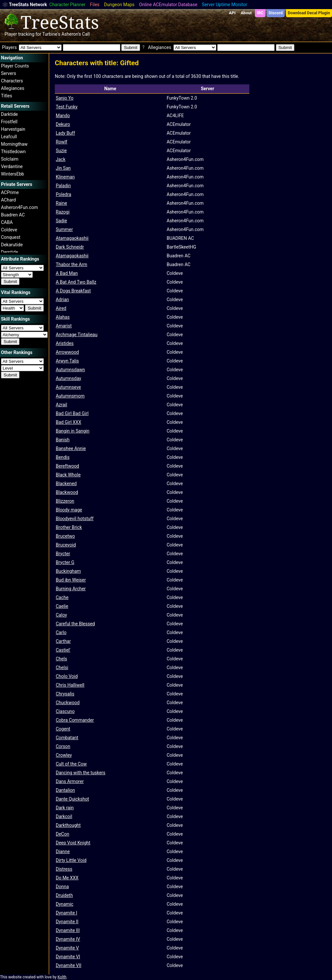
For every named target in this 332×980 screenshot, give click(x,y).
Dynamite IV (68, 939)
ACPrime (10, 192)
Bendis (63, 457)
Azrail (61, 405)
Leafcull (9, 137)
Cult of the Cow (71, 764)
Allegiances (13, 88)
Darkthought (68, 825)
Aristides (65, 343)
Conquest (11, 237)
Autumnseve (68, 387)
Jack (61, 159)
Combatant (67, 738)
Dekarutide (12, 245)
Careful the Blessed (75, 624)
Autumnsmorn (70, 396)
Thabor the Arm (71, 264)
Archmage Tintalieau (77, 335)
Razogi (63, 212)
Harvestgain (13, 129)
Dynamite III (68, 930)
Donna (62, 887)
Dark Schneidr (70, 247)
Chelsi (62, 668)
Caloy (61, 615)
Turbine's (51, 34)
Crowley (64, 755)
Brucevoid (66, 545)
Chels (61, 659)
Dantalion (65, 790)
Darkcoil (64, 816)
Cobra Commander (75, 720)
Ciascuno (65, 711)
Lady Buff (65, 133)
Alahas (63, 317)
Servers (9, 73)
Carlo (61, 632)
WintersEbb (12, 174)
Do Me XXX (67, 878)
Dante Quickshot (72, 799)
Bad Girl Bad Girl (72, 413)
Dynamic (65, 904)
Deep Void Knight (73, 843)
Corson (63, 746)
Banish (63, 440)
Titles (6, 96)
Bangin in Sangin (73, 431)
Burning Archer (71, 589)
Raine (61, 203)
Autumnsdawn (70, 370)
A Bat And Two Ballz (76, 282)
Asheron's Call (75, 34)
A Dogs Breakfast (73, 291)
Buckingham (68, 571)
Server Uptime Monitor (225, 5)
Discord (276, 13)
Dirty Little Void (71, 860)
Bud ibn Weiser (71, 580)
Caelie (62, 606)
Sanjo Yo (65, 98)
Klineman (65, 177)
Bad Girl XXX (69, 422)
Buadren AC (13, 215)
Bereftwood (67, 466)
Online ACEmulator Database (168, 5)
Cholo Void (67, 676)
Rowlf (61, 142)
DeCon (62, 834)
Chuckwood (68, 703)
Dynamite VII (69, 965)
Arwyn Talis (67, 361)
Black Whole (68, 475)
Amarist (64, 326)
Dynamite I (66, 913)
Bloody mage (69, 510)
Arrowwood (67, 352)
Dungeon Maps (119, 5)
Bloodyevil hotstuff (75, 519)
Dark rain (65, 808)
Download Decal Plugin (309, 13)
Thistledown (13, 152)
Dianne (63, 851)
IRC (260, 13)
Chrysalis (65, 694)
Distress (64, 869)
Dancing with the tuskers (81, 773)
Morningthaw (14, 144)
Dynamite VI (68, 957)
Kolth (62, 977)
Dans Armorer (70, 781)
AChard (8, 200)
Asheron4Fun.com (19, 207)
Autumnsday (68, 378)
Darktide (9, 114)
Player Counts (15, 66)
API (232, 13)
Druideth (64, 895)
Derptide (10, 252)
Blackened (66, 484)
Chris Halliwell (70, 685)
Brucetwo (65, 536)
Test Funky (67, 107)
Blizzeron (65, 501)
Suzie (61, 151)
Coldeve (9, 230)
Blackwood (67, 492)
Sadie (61, 221)
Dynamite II (67, 922)
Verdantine (12, 166)
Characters (12, 81)
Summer (64, 229)
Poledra (64, 194)
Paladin (63, 186)
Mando (63, 116)
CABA (7, 222)
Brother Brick (69, 527)
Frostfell (9, 122)
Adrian (62, 300)
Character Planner (67, 5)
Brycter (63, 554)
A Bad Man (67, 273)
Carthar (63, 641)
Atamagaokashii (72, 238)
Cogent (63, 729)
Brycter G (65, 562)
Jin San (63, 168)
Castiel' (63, 650)
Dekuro (63, 124)
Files (95, 5)
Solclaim (10, 159)
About (246, 13)
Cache (62, 597)
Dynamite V (67, 948)
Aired (61, 308)
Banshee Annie (71, 448)
